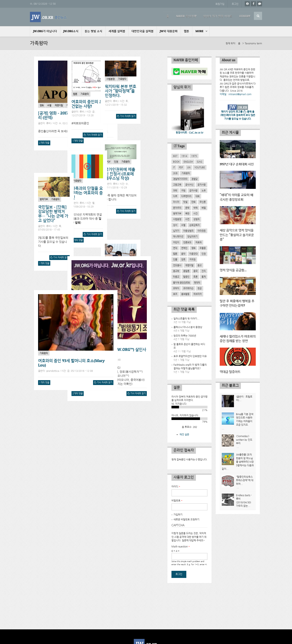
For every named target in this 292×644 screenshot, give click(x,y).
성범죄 (196, 219)
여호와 (199, 242)
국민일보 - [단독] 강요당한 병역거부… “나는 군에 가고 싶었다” (141, 264)
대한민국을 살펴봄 (143, 31)
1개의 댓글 (132, 141)
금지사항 (193, 190)
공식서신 (189, 185)
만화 (193, 202)
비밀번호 (177, 500)
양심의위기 (192, 236)
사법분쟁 (131, 175)
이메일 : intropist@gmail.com (236, 94)
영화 (42, 105)
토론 (195, 277)
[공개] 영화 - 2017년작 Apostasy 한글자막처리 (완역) (75, 115)
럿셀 (185, 202)
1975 (194, 156)
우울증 (203, 248)
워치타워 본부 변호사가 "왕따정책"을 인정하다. (141, 187)
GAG (200, 162)
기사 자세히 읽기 (104, 143)
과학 (175, 190)
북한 (187, 213)
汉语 (175, 173)
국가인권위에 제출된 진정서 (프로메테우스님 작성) (53, 188)
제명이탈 (59, 105)
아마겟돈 (202, 231)
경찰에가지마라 (180, 179)
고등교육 (177, 185)
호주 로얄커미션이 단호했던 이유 (190, 356)
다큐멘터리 (186, 196)
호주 (175, 294)
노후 (204, 190)
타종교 (176, 277)
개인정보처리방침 (146, 632)
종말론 (186, 271)
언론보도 (187, 242)
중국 (195, 271)
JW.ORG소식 (71, 31)
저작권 (192, 259)
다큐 (175, 196)
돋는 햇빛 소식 (93, 31)
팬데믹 (197, 282)
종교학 (176, 271)
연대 (175, 248)
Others (243, 16)
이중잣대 (193, 254)
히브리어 (198, 294)
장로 (183, 259)
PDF (42, 176)
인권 (49, 176)
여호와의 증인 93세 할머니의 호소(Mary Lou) (71, 547)
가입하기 (178, 515)
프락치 (176, 288)
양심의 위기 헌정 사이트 (213, 16)
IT (174, 167)
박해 (195, 208)
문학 (187, 208)
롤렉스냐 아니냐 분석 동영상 (188, 327)
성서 (175, 225)
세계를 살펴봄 (117, 31)
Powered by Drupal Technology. (146, 625)
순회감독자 (194, 225)
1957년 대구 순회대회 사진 (237, 164)
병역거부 (131, 250)
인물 (175, 259)
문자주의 (177, 208)
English (188, 162)
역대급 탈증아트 (230, 371)
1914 (184, 156)
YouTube (200, 167)
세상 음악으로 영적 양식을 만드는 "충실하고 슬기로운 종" (237, 235)
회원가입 (220, 4)
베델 (204, 208)
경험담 (194, 179)
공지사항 (202, 185)
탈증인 (186, 277)
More (199, 31)
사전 (187, 219)
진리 (204, 271)
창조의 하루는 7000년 (185, 336)
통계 (204, 277)
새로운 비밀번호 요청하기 (186, 519)
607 (175, 156)
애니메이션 (178, 236)
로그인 (235, 4)
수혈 (49, 105)
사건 (86, 411)
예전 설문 (184, 434)
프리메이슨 (188, 288)
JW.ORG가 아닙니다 (45, 31)
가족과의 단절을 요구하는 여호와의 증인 (98, 197)
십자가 (176, 231)
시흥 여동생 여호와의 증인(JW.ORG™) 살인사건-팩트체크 (119, 421)
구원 (183, 190)
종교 (200, 265)
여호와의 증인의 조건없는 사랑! (141, 104)
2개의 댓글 (44, 143)
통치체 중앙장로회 (182, 282)
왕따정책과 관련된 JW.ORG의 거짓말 (53, 285)
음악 (183, 254)
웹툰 (187, 31)
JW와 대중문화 (169, 31)
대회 (198, 196)
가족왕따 (70, 105)
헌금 (200, 288)
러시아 (176, 202)
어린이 (176, 242)
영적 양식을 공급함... (233, 270)
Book (176, 162)
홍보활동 (185, 294)
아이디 (176, 486)
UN (189, 167)
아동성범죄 (188, 231)
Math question (181, 546)
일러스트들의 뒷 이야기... (187, 319)
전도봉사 (177, 265)
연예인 (184, 248)
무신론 (203, 202)
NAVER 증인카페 (179, 16)
